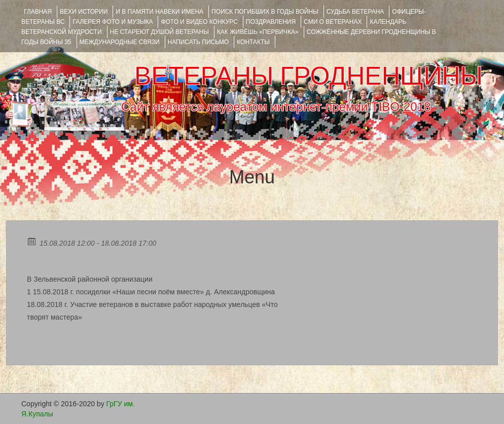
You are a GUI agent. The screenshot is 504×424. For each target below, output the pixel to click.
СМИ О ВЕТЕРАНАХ (333, 22)
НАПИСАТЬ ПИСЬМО (199, 42)
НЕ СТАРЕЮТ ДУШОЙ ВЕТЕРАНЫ (159, 32)
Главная (38, 12)
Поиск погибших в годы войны (265, 12)
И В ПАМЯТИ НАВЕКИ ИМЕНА (159, 12)
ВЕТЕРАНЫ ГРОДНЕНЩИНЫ (309, 76)
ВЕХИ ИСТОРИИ (84, 12)
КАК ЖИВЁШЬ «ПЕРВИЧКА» (258, 32)
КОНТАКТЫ (253, 42)
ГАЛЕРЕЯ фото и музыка (113, 22)
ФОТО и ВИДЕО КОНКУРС (199, 22)
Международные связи (120, 42)
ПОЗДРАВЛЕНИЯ (271, 22)
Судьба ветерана (355, 12)
